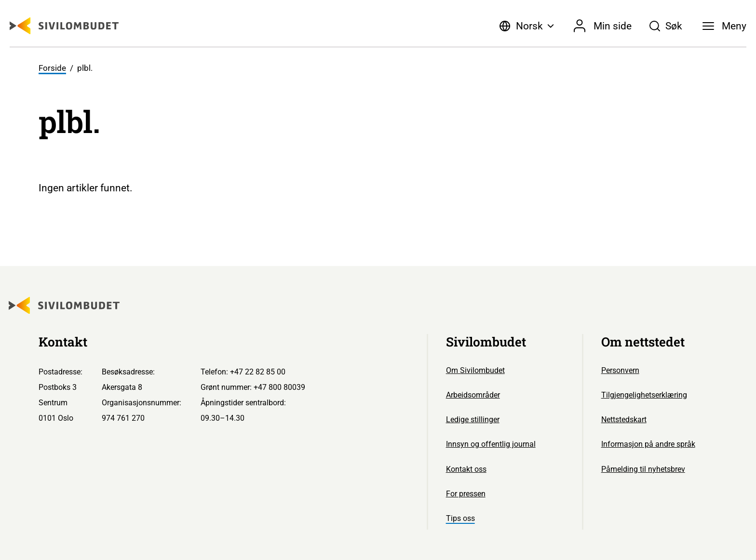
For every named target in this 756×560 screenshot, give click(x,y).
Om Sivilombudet (475, 370)
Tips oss (460, 518)
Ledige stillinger (473, 420)
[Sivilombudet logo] (64, 26)
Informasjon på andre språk (648, 444)
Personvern (620, 370)
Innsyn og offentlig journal (491, 444)
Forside (52, 68)
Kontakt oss (466, 469)
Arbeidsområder (473, 395)
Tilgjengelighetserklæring (644, 395)
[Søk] (666, 26)
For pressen (466, 494)
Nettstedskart (624, 420)
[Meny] (724, 26)
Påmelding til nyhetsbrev (643, 469)
